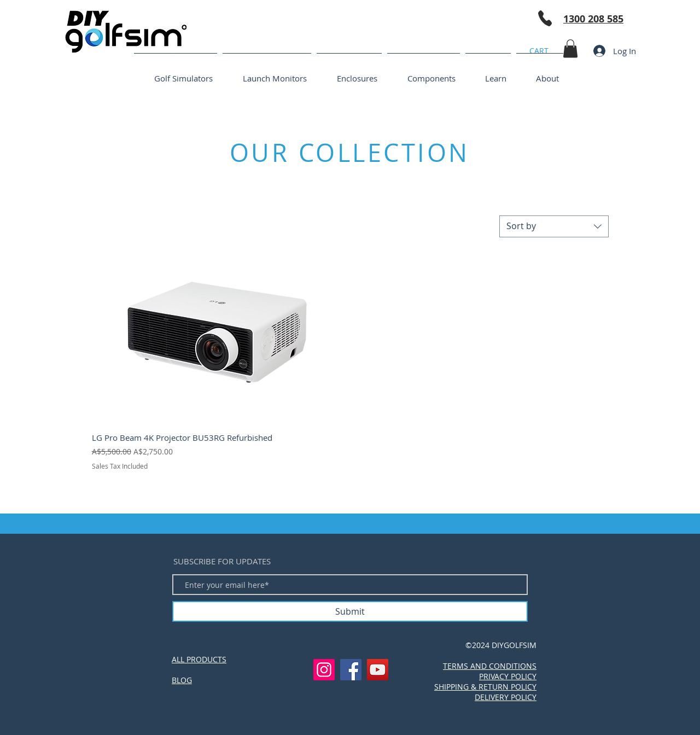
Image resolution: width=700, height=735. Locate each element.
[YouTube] (378, 670)
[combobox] (554, 226)
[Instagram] (324, 670)
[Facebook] (351, 670)
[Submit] (350, 611)
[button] (570, 48)
